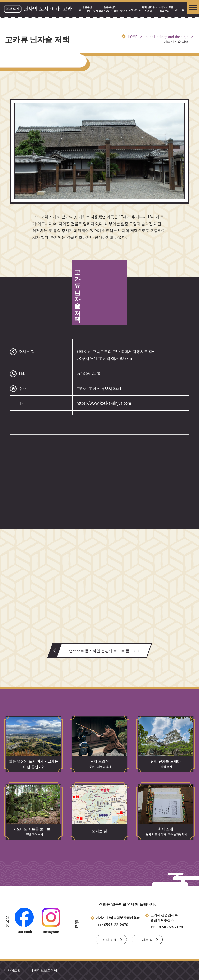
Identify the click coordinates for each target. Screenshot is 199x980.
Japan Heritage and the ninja (166, 37)
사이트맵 (14, 970)
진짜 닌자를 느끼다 (148, 9)
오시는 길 (146, 940)
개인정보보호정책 (44, 970)
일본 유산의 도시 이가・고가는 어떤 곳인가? (110, 9)
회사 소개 (109, 940)
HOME (133, 37)
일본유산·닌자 (87, 9)
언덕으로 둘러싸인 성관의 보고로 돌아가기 (105, 651)
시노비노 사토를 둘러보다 (165, 9)
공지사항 (179, 9)
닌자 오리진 (134, 9)
